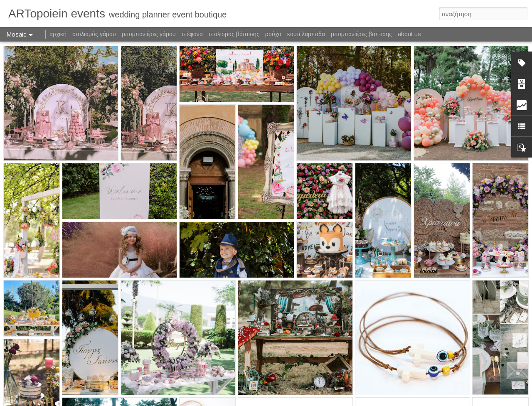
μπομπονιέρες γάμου (149, 34)
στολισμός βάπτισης (234, 34)
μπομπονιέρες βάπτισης (361, 34)
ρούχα (273, 34)
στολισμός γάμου (94, 34)
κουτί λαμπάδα (306, 34)
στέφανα (192, 34)
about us (409, 34)
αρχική (58, 34)
